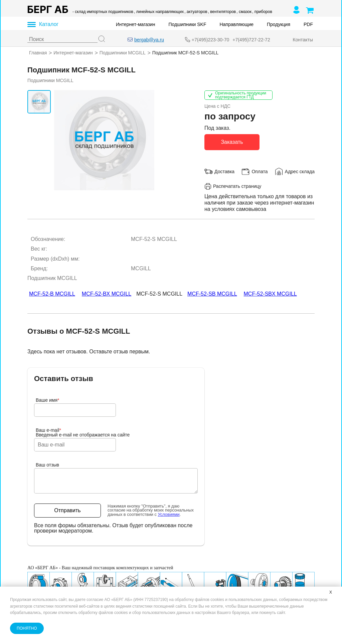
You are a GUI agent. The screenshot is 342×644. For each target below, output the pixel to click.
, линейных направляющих (159, 12)
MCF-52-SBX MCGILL (270, 294)
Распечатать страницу (233, 186)
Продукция (279, 24)
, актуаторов (196, 12)
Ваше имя (48, 400)
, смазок (244, 12)
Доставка (224, 171)
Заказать (232, 142)
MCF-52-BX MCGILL (107, 294)
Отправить (67, 510)
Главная (38, 53)
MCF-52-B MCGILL (52, 294)
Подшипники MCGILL (123, 53)
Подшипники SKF (188, 24)
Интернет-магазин (136, 24)
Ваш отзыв (47, 465)
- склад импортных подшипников (103, 12)
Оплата (260, 171)
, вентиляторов (222, 12)
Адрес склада (300, 171)
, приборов (262, 12)
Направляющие (236, 24)
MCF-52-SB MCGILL (212, 294)
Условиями (169, 514)
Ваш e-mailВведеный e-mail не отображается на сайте (83, 432)
